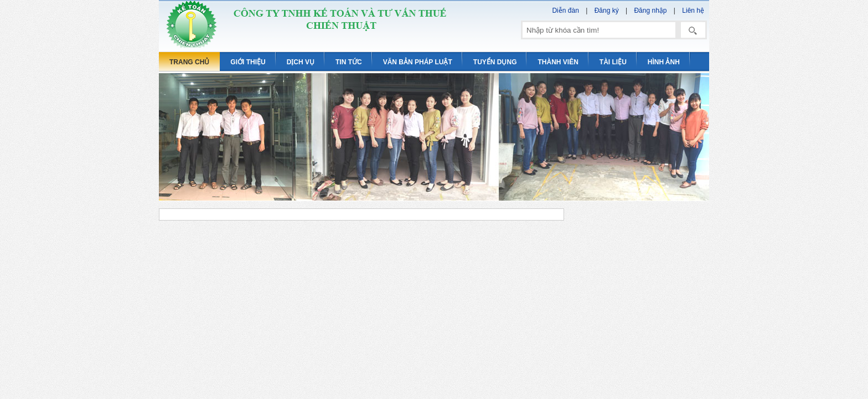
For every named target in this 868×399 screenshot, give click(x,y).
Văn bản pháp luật (418, 62)
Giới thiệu (248, 62)
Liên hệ (693, 11)
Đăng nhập (650, 11)
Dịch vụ (301, 62)
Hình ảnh (664, 62)
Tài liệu (613, 62)
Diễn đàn (565, 11)
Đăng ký (607, 11)
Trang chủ (189, 62)
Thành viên (558, 62)
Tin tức (349, 62)
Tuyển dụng (495, 62)
